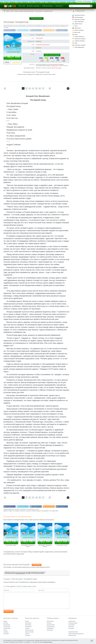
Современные (50, 628)
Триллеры (6, 632)
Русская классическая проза (43, 45)
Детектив (6, 623)
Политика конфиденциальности (76, 633)
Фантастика (59, 6)
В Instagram (35, 30)
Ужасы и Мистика (29, 632)
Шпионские (6, 633)
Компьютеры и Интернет (80, 45)
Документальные (78, 24)
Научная (27, 628)
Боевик (5, 621)
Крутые (5, 630)
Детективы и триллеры (33, 6)
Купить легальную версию (52, 55)
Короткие (49, 623)
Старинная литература (80, 41)
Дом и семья (77, 32)
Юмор (76, 43)
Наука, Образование (79, 22)
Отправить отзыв (9, 611)
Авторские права (36, 18)
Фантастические (51, 625)
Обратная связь (72, 635)
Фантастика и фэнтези (80, 15)
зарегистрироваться (20, 573)
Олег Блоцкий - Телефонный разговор (45, 546)
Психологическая (29, 630)
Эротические (50, 630)
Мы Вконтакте (62, 30)
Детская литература (79, 30)
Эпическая (28, 635)
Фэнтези (27, 633)
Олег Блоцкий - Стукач (62, 545)
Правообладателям (73, 632)
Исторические (7, 626)
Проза (76, 26)
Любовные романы (47, 6)
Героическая (28, 623)
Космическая (28, 626)
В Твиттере (22, 30)
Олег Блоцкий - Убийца (11, 545)
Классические (7, 628)
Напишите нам (54, 66)
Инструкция (59, 68)
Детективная (28, 625)
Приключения (78, 28)
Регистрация (88, 2)
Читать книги (22, 6)
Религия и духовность (79, 37)
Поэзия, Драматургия (79, 47)
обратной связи (48, 642)
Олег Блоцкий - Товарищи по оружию (28, 546)
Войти (80, 2)
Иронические (7, 625)
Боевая (27, 621)
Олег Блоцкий (39, 38)
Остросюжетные (51, 626)
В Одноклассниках (50, 30)
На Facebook (9, 30)
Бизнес (76, 34)
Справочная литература (80, 39)
